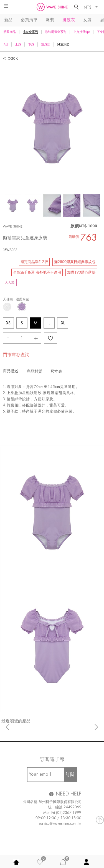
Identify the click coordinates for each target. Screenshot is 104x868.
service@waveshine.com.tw (60, 824)
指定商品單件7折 (34, 262)
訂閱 (70, 775)
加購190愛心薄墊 (81, 272)
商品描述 (11, 371)
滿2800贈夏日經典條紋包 (75, 262)
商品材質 (34, 371)
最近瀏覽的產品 (16, 721)
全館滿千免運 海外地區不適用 (37, 272)
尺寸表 (56, 371)
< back (10, 58)
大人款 (10, 283)
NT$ (88, 7)
